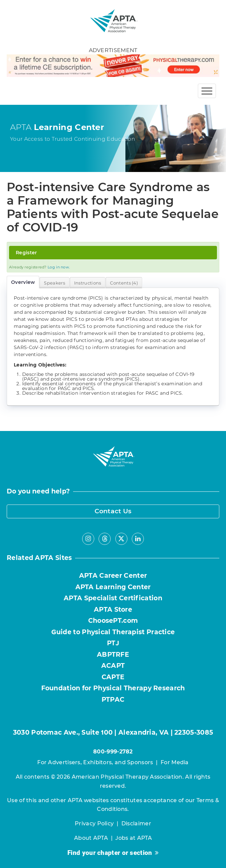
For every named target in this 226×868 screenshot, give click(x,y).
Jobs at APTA (134, 838)
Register (26, 253)
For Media (175, 762)
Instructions (88, 283)
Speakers (54, 283)
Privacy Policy (94, 823)
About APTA (91, 838)
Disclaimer (136, 823)
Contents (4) (124, 283)
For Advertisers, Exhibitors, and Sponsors (95, 762)
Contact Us (113, 511)
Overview (23, 282)
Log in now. (59, 267)
